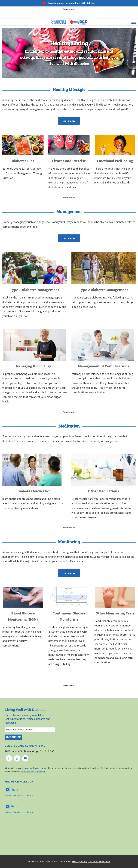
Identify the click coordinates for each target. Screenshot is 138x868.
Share (30, 795)
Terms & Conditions (99, 861)
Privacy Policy (80, 861)
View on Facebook (14, 795)
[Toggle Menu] (134, 22)
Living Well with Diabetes (26, 710)
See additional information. (33, 772)
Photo (11, 790)
